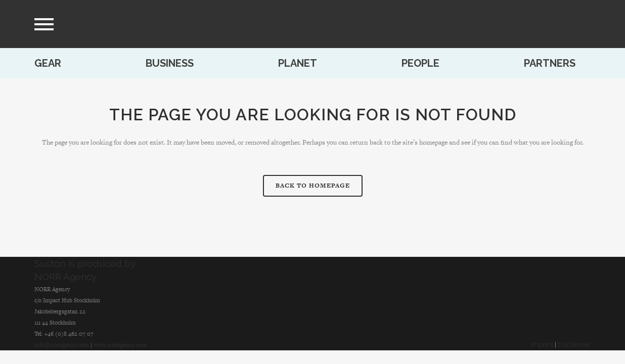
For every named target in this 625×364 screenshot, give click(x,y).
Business (170, 63)
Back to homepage (313, 186)
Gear (48, 63)
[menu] (44, 24)
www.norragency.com (120, 345)
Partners (550, 63)
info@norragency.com (62, 345)
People (420, 63)
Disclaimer (574, 345)
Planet (298, 63)
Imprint (542, 345)
